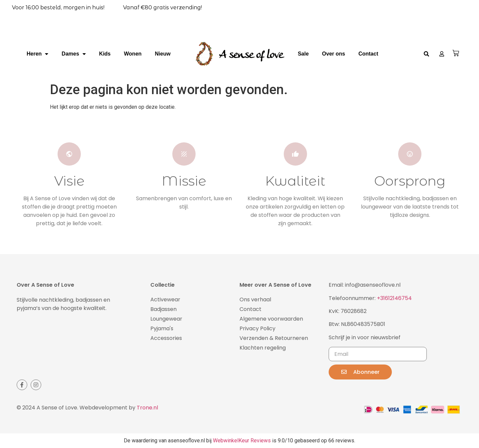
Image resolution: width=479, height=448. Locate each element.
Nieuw (163, 54)
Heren (37, 54)
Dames (74, 54)
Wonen (133, 54)
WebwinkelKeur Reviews (242, 441)
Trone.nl (147, 408)
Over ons (333, 54)
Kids (105, 54)
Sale (303, 54)
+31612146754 (394, 298)
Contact (368, 54)
